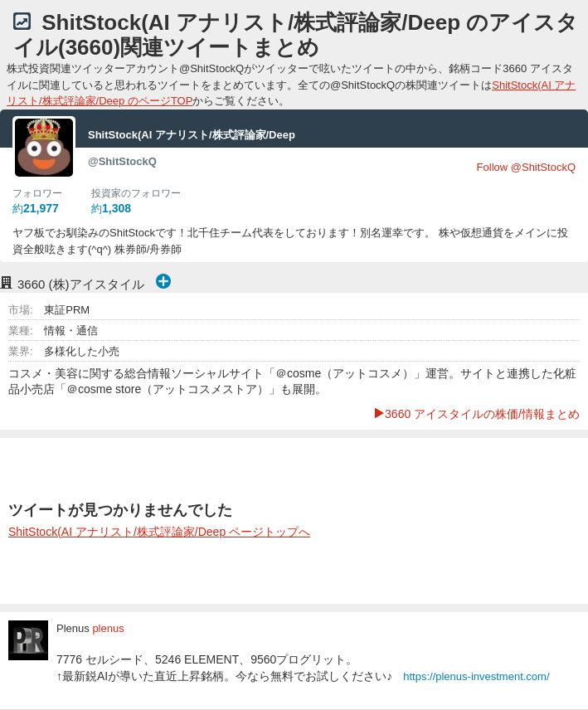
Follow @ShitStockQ (526, 167)
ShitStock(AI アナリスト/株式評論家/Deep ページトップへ (159, 532)
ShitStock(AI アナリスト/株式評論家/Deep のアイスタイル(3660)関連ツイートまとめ (296, 35)
